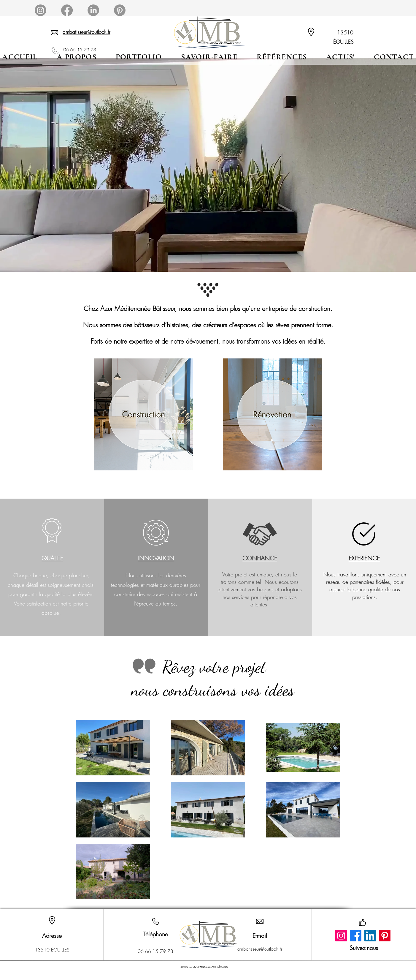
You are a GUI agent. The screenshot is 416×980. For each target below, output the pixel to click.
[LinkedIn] (370, 936)
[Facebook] (356, 936)
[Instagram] (341, 936)
